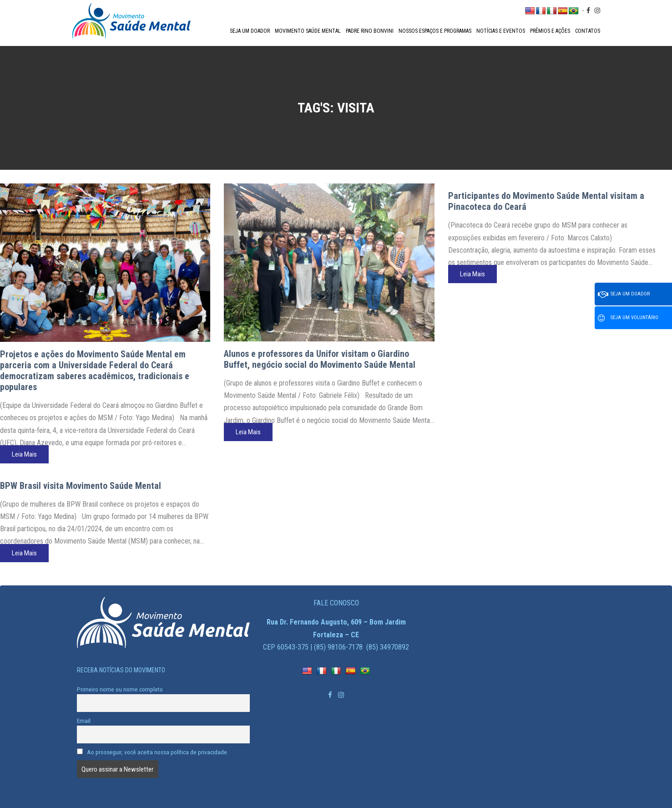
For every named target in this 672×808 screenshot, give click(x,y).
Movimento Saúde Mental (308, 31)
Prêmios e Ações (550, 31)
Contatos (588, 31)
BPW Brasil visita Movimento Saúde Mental (81, 486)
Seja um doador (250, 31)
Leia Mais (24, 454)
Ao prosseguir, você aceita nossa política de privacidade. (153, 752)
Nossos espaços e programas (435, 31)
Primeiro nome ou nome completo (120, 689)
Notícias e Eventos (501, 31)
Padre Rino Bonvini (370, 31)
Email (84, 721)
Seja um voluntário (628, 318)
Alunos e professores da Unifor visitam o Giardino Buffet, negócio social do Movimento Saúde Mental (320, 359)
